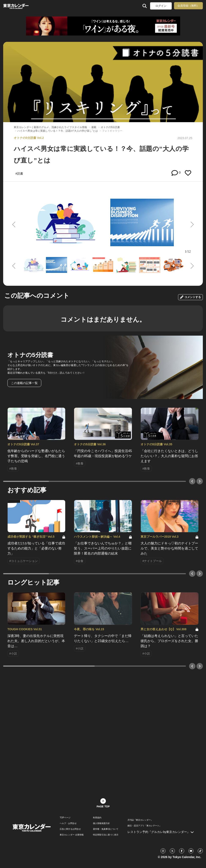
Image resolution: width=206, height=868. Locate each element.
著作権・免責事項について (106, 829)
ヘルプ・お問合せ (68, 823)
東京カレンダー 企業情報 (72, 835)
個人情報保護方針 (101, 823)
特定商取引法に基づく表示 (106, 835)
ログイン (161, 6)
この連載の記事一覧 (24, 383)
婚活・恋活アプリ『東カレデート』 (144, 826)
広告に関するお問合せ (70, 829)
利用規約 (97, 818)
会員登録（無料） (188, 6)
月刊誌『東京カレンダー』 (140, 820)
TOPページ (65, 818)
